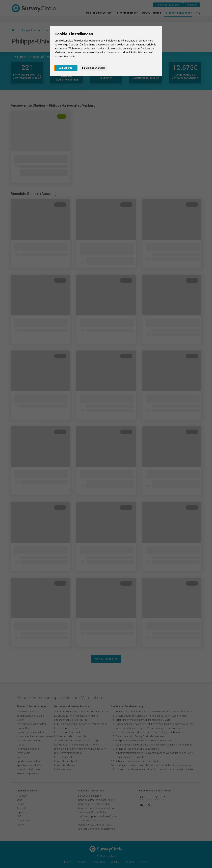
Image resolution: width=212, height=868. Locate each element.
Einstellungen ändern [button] (94, 68)
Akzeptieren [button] (66, 68)
